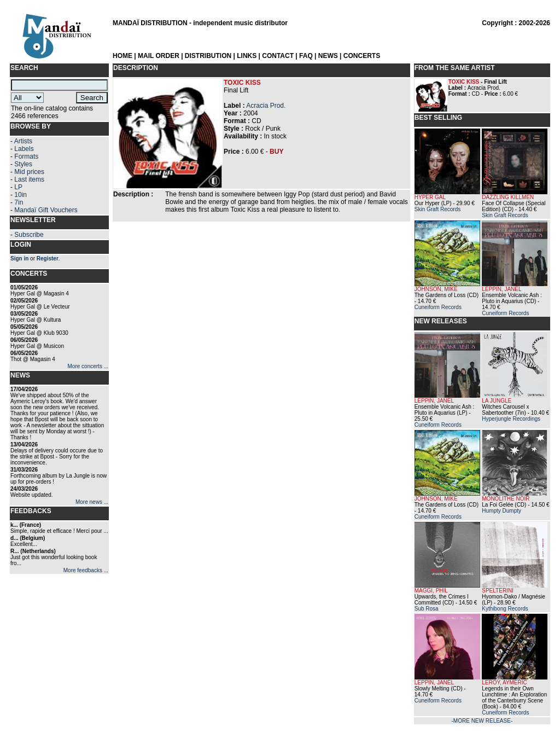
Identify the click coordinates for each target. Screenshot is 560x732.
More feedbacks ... (86, 570)
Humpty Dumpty (501, 511)
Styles (23, 164)
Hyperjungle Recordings (511, 419)
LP (18, 187)
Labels (24, 149)
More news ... (92, 502)
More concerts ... (88, 366)
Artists (23, 141)
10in (21, 195)
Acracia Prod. (266, 106)
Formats (26, 156)
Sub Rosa (427, 609)
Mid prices (29, 172)
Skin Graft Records (437, 209)
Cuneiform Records (438, 307)
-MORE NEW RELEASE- (482, 721)
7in (19, 202)
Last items (29, 179)
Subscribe (29, 235)
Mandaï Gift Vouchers (46, 210)
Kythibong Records (505, 609)
